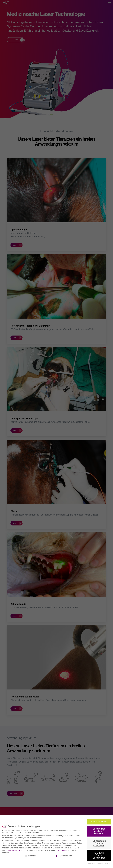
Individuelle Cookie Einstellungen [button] (99, 855)
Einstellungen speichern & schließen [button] (99, 830)
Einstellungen (62, 849)
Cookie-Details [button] (91, 862)
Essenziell (30, 855)
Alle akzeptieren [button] (99, 821)
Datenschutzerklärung (16, 849)
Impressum (99, 864)
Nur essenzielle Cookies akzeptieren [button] (99, 842)
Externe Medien (64, 855)
